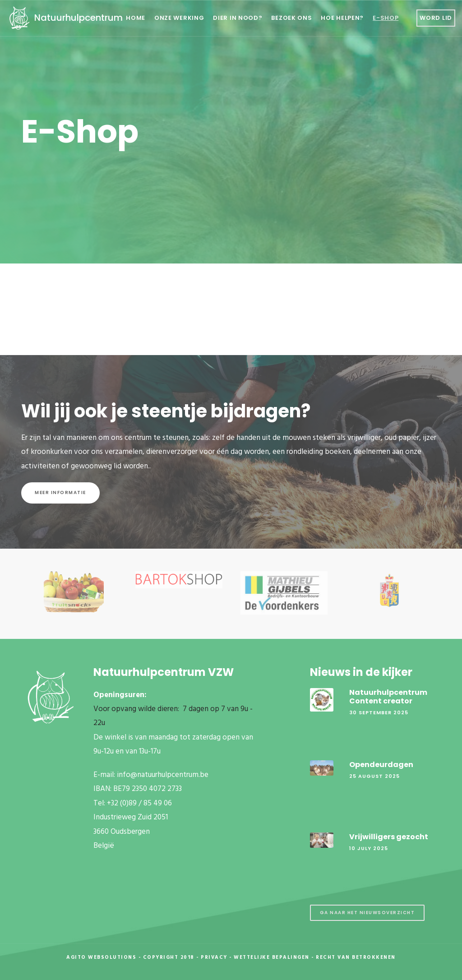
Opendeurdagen (381, 765)
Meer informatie (60, 492)
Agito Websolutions (101, 957)
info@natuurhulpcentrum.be (163, 775)
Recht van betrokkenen (356, 957)
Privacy (214, 957)
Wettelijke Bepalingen (272, 957)
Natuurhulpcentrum (65, 18)
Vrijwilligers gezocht (389, 837)
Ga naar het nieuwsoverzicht (367, 913)
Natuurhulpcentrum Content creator (388, 697)
